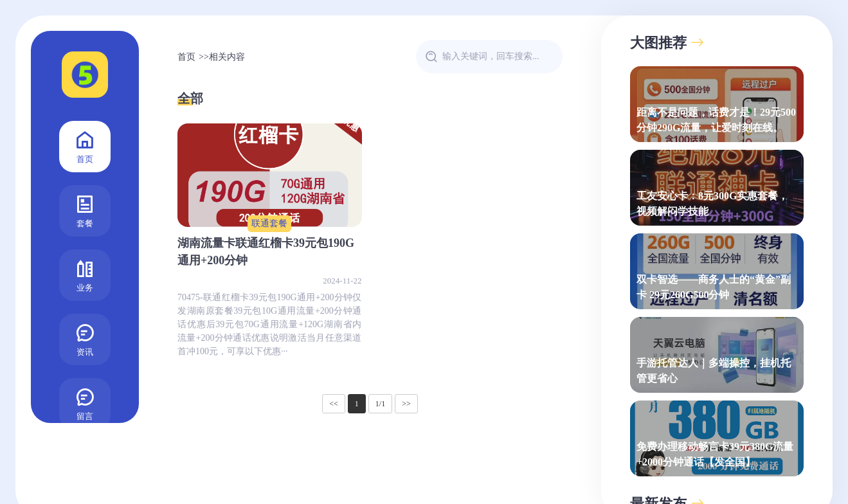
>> (406, 404)
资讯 (85, 338)
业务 (85, 274)
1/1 (380, 404)
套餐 (85, 210)
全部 (190, 98)
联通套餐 (269, 223)
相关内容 (227, 57)
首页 (85, 146)
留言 (85, 403)
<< (334, 404)
